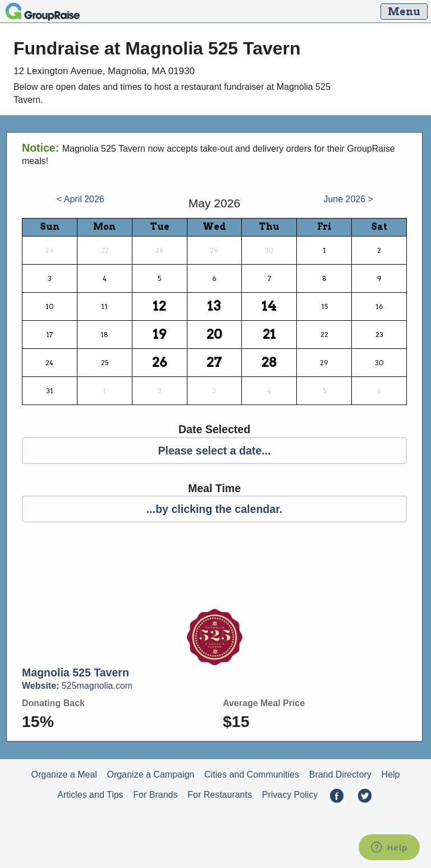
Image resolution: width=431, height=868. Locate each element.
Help (391, 774)
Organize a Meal (64, 774)
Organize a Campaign (151, 774)
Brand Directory (340, 774)
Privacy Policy (290, 795)
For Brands (155, 795)
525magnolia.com (77, 686)
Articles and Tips (90, 795)
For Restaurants (220, 795)
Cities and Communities (252, 774)
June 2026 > (348, 199)
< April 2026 (81, 199)
